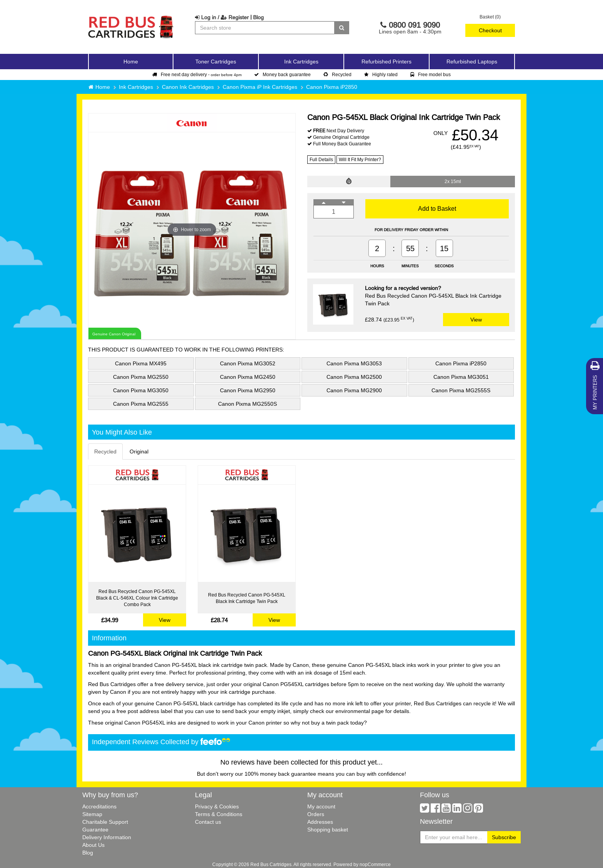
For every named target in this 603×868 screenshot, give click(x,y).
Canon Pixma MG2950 (248, 390)
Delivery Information (107, 837)
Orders (316, 814)
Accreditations (99, 806)
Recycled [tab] (105, 451)
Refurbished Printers (386, 62)
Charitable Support (105, 822)
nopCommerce (375, 864)
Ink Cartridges (136, 87)
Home (131, 62)
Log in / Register (222, 17)
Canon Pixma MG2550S (247, 404)
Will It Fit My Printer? (360, 159)
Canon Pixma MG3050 (141, 390)
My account (321, 806)
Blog (258, 17)
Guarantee (95, 830)
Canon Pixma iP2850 (332, 87)
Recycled (337, 74)
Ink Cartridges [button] (301, 62)
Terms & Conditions (219, 814)
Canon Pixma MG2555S (461, 390)
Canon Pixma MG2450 (248, 377)
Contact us (208, 822)
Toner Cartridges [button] (216, 62)
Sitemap (92, 814)
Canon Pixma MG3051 (461, 377)
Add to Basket (437, 208)
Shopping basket (328, 830)
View (476, 320)
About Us (93, 845)
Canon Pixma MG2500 (354, 377)
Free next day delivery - (197, 74)
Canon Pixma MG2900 (354, 390)
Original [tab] (139, 451)
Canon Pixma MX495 (141, 363)
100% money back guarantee (280, 774)
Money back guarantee (282, 74)
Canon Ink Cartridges (188, 87)
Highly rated (381, 74)
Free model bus (431, 74)
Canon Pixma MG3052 (248, 363)
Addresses (320, 822)
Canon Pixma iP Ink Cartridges (260, 87)
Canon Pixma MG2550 (141, 377)
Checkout (490, 30)
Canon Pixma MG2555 (141, 404)
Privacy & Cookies (217, 806)
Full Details (321, 159)
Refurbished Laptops (472, 62)
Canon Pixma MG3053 (354, 363)
